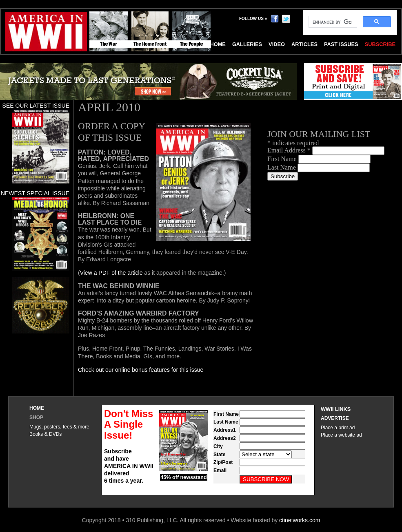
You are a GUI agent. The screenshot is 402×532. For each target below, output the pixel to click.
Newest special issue (35, 193)
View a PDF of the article (111, 273)
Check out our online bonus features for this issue (141, 370)
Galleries (247, 44)
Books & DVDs (46, 434)
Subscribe (380, 44)
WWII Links (336, 409)
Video (277, 44)
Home (37, 408)
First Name (283, 159)
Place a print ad (338, 428)
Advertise (335, 418)
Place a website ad (341, 435)
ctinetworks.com (300, 520)
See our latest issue (36, 106)
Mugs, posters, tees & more (59, 427)
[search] (332, 22)
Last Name (282, 167)
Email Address (290, 150)
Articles (304, 44)
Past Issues (341, 44)
